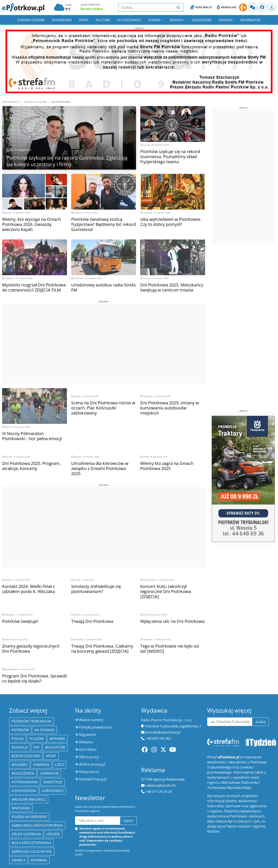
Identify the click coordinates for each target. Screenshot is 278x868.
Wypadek (57, 739)
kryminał (39, 860)
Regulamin (88, 735)
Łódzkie (53, 834)
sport (51, 756)
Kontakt (226, 20)
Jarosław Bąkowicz (29, 799)
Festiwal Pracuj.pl (93, 779)
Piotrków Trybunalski (31, 721)
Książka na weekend (29, 817)
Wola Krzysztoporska (31, 843)
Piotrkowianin (25, 782)
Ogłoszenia (202, 20)
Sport (84, 20)
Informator (250, 20)
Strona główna (31, 20)
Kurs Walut (201, 7)
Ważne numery (91, 720)
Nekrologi (227, 7)
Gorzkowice (53, 791)
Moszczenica (23, 773)
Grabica (18, 860)
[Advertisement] (104, 333)
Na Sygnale (44, 730)
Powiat (154, 20)
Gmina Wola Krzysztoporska (37, 825)
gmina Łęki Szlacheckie (32, 851)
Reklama (86, 742)
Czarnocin (49, 773)
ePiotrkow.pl (11, 102)
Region (176, 20)
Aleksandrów (24, 791)
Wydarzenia (62, 20)
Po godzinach (129, 20)
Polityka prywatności (95, 727)
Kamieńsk (41, 765)
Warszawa (21, 808)
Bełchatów (55, 747)
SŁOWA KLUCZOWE (35, 102)
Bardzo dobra (92, 9)
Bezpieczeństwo (26, 756)
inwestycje (53, 782)
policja (18, 739)
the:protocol (89, 772)
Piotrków (20, 730)
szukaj (261, 722)
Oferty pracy (89, 757)
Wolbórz (19, 765)
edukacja (20, 747)
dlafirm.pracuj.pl (92, 764)
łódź (59, 765)
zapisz (128, 821)
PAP (36, 747)
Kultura (103, 20)
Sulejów (37, 739)
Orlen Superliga (26, 834)
